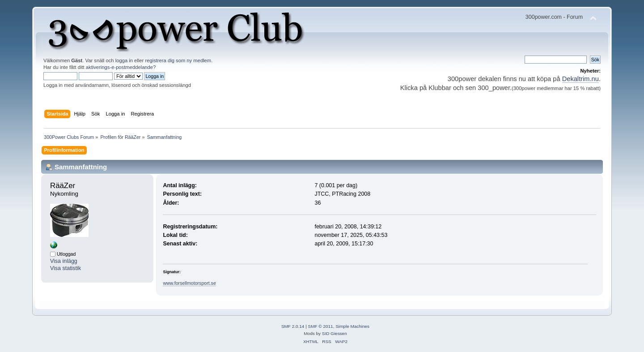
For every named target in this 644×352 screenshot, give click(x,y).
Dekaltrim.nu (580, 79)
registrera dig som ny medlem (178, 60)
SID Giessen (335, 333)
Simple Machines (352, 326)
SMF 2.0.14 (293, 326)
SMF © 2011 (321, 326)
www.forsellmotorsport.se (189, 283)
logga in (124, 60)
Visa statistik (66, 268)
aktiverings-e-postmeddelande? (121, 67)
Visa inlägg (64, 261)
